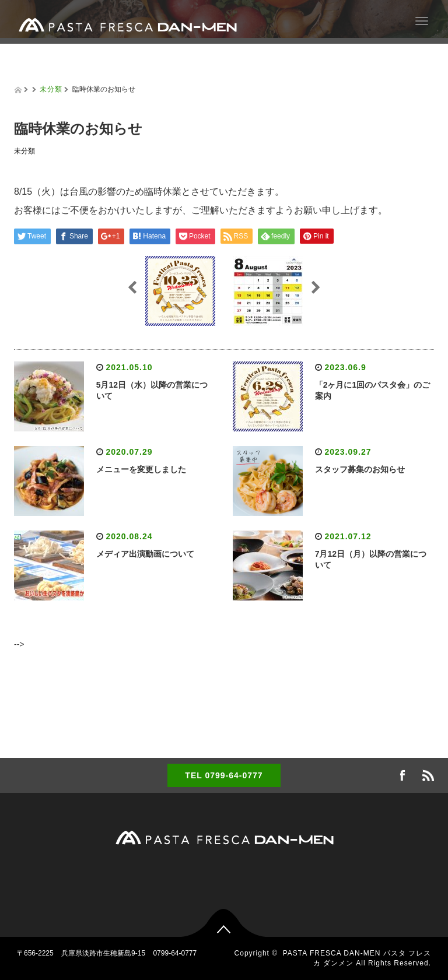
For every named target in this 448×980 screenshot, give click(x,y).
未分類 (51, 89)
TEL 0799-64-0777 (224, 775)
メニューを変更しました (141, 469)
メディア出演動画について (145, 554)
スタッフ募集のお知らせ (360, 469)
